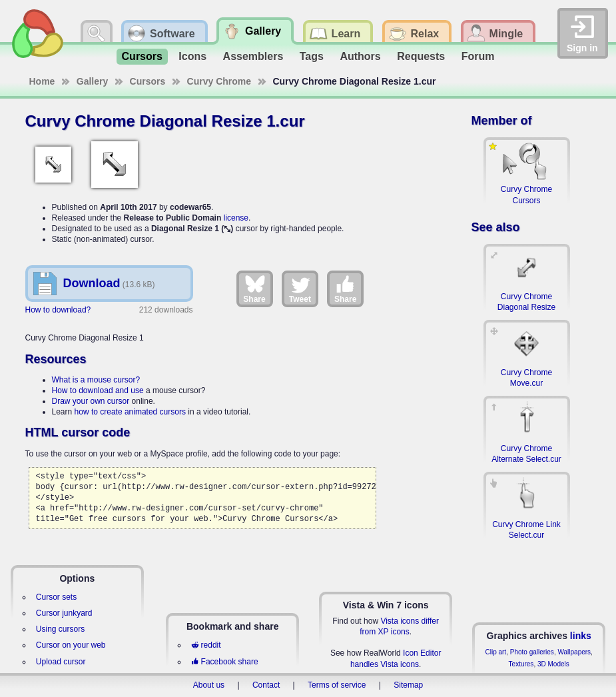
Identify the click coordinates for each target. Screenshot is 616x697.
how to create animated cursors (130, 412)
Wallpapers (574, 652)
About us (209, 685)
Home (42, 81)
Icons (192, 56)
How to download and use (98, 390)
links (581, 636)
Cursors (142, 56)
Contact (266, 685)
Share (254, 289)
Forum (478, 56)
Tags (312, 56)
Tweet (300, 289)
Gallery (92, 81)
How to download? (58, 310)
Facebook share (224, 662)
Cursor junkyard (64, 613)
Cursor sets (56, 597)
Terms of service (337, 685)
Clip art (495, 652)
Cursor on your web (71, 645)
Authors (360, 56)
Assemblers (253, 56)
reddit (206, 645)
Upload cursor (61, 662)
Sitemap (408, 685)
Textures (521, 664)
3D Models (553, 664)
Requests (421, 56)
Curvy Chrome (219, 81)
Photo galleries (532, 652)
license (236, 218)
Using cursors (60, 629)
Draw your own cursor (91, 401)
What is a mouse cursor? (96, 380)
